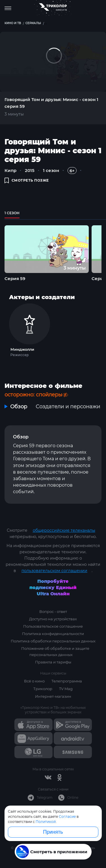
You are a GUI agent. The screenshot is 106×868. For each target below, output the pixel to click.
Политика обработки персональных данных (53, 641)
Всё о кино (34, 681)
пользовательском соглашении (54, 571)
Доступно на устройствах (53, 619)
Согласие (67, 816)
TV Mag (66, 689)
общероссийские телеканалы (64, 530)
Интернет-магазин (53, 696)
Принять (53, 832)
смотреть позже (27, 180)
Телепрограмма (67, 681)
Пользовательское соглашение (53, 626)
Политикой (46, 822)
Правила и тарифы (53, 662)
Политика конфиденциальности (53, 634)
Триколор (43, 689)
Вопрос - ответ (53, 611)
